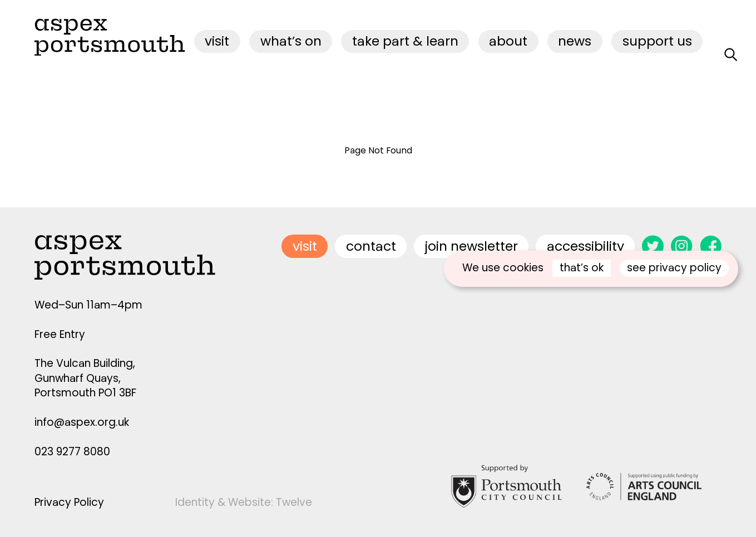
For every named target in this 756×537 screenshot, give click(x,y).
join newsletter (471, 246)
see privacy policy (674, 268)
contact (371, 246)
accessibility (585, 246)
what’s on (291, 41)
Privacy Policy (69, 502)
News (575, 41)
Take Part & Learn (405, 41)
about (508, 41)
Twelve (294, 502)
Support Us (657, 41)
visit (217, 41)
